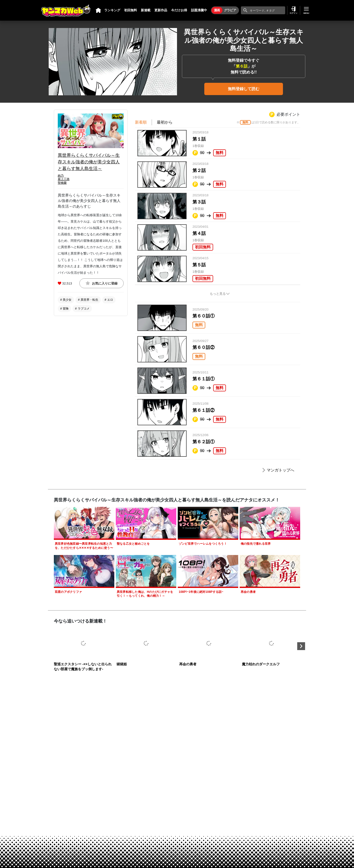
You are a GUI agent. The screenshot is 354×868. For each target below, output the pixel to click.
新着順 (141, 122)
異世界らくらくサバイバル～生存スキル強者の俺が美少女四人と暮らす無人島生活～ (89, 162)
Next (301, 646)
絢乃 (61, 176)
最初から (165, 122)
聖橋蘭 (62, 183)
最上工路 (64, 179)
